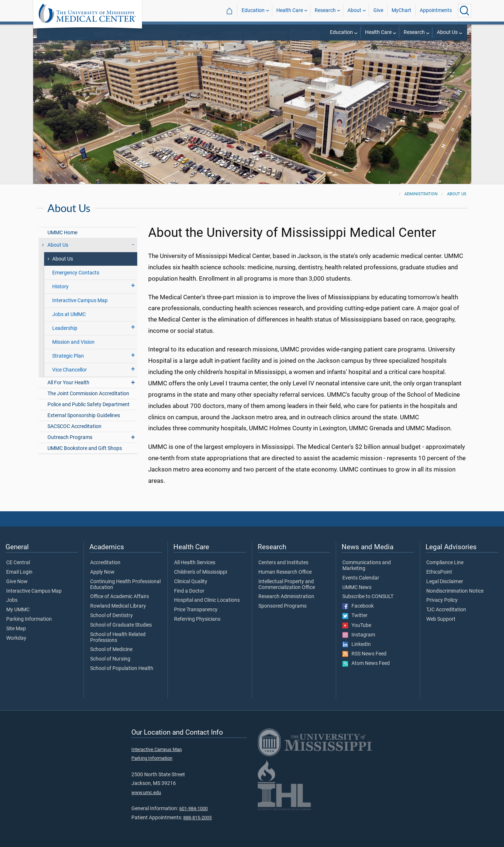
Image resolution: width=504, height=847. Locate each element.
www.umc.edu (146, 792)
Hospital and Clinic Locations (207, 600)
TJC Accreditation (446, 610)
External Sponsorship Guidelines (84, 415)
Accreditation (105, 563)
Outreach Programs (70, 437)
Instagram (359, 635)
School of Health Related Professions (118, 638)
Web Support (441, 619)
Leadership (65, 328)
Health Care (290, 10)
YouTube (357, 625)
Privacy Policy (442, 600)
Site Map (16, 629)
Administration (421, 194)
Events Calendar (361, 578)
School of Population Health (122, 669)
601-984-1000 (193, 808)
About (354, 10)
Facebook (358, 606)
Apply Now (102, 572)
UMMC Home (62, 233)
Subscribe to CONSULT (368, 597)
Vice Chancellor (70, 370)
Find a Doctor (189, 591)
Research (325, 10)
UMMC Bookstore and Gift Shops (85, 448)
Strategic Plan (68, 356)
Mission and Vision (73, 342)
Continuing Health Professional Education (125, 585)
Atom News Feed (366, 663)
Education (253, 10)
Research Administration (286, 597)
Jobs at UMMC (69, 314)
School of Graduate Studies (121, 625)
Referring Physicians (197, 619)
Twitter (355, 616)
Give (378, 10)
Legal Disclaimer (445, 582)
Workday (16, 638)
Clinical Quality (191, 582)
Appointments (436, 10)
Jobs (12, 600)
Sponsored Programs (282, 606)
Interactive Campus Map (80, 301)
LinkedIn (357, 644)
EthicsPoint (439, 572)
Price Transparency (196, 610)
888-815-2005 (197, 818)
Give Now (17, 582)
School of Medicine (111, 650)
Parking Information (29, 619)
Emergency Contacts (76, 273)
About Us (447, 32)
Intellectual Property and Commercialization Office (287, 585)
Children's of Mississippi (201, 572)
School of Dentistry (111, 616)
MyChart (401, 10)
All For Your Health (68, 383)
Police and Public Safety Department (89, 405)
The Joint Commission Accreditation (88, 394)
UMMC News (357, 588)
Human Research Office (285, 572)
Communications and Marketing (367, 566)
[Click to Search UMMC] (465, 11)
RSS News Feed (364, 654)
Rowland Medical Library (118, 606)
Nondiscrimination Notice (455, 591)
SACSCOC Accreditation (74, 426)
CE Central (18, 563)
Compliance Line (445, 563)
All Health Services (195, 563)
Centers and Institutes (283, 563)
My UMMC (18, 610)
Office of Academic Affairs (120, 597)
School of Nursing (110, 659)
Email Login (19, 572)
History (60, 287)
